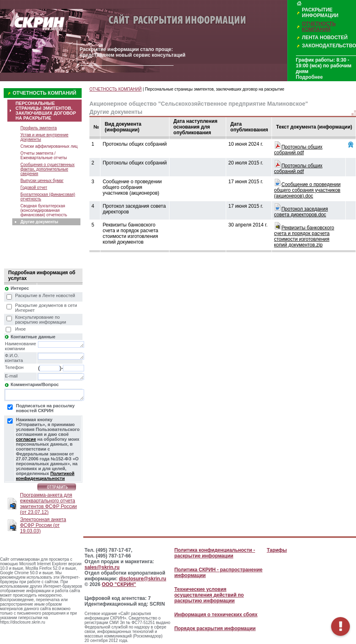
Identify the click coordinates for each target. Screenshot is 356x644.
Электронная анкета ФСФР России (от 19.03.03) (43, 525)
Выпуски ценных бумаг (42, 181)
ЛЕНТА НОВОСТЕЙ (325, 38)
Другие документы (39, 222)
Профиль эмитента (39, 128)
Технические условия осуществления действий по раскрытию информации (209, 595)
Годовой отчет (34, 188)
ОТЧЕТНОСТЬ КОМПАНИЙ (319, 27)
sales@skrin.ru (102, 567)
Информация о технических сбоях (216, 615)
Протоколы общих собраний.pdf (298, 150)
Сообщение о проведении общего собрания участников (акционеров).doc (307, 190)
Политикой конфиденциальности (45, 476)
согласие (26, 439)
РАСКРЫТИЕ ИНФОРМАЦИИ (320, 13)
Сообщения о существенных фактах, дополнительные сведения (48, 169)
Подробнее (309, 77)
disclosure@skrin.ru (142, 579)
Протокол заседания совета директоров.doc (301, 212)
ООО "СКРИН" (119, 584)
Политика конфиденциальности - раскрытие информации (215, 553)
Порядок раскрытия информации (215, 628)
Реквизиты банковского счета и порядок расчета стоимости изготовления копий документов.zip (304, 236)
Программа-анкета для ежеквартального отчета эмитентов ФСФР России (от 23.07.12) (48, 504)
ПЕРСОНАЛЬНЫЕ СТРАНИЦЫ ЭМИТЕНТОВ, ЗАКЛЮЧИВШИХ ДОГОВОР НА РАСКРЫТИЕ (46, 111)
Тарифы (277, 550)
